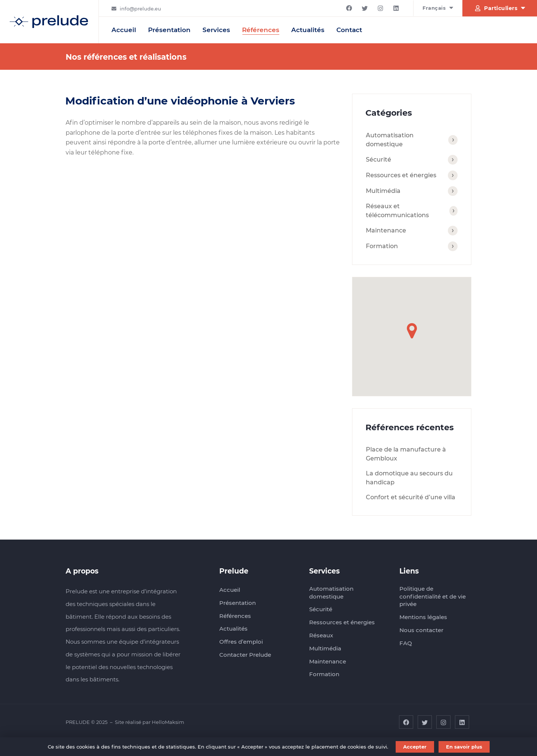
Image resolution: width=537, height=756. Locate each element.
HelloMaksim (168, 722)
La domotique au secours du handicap (409, 478)
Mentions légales (423, 617)
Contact (349, 30)
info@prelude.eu (140, 9)
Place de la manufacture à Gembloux (406, 454)
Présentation (169, 30)
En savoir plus (464, 747)
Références (261, 30)
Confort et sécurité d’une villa (411, 497)
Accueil (124, 30)
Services (216, 30)
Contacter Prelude (245, 655)
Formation (382, 246)
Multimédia (383, 191)
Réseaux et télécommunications (397, 211)
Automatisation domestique (390, 140)
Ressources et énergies (401, 175)
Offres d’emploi (241, 642)
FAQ (406, 643)
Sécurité (379, 160)
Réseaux (321, 635)
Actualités (308, 30)
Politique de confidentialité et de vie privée (433, 596)
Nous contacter (421, 630)
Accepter (415, 747)
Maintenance (386, 230)
